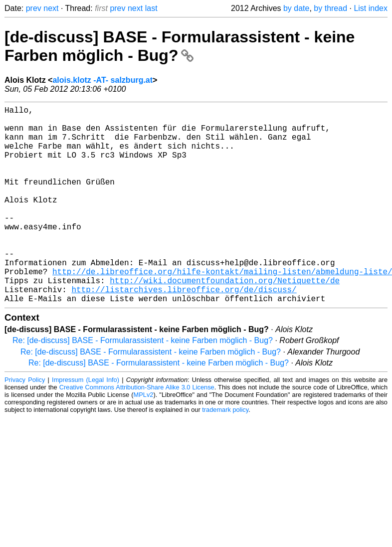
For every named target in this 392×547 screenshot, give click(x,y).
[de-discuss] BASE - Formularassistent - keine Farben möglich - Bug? (180, 46)
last (151, 8)
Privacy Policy (25, 424)
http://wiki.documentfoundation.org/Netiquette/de (225, 320)
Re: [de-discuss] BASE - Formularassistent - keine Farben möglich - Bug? (143, 384)
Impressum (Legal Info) (86, 424)
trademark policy (225, 454)
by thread (330, 8)
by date (296, 8)
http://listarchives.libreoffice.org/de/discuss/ (184, 331)
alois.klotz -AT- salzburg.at (102, 80)
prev (34, 8)
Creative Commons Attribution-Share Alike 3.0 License (137, 431)
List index (371, 8)
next (51, 8)
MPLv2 (144, 439)
